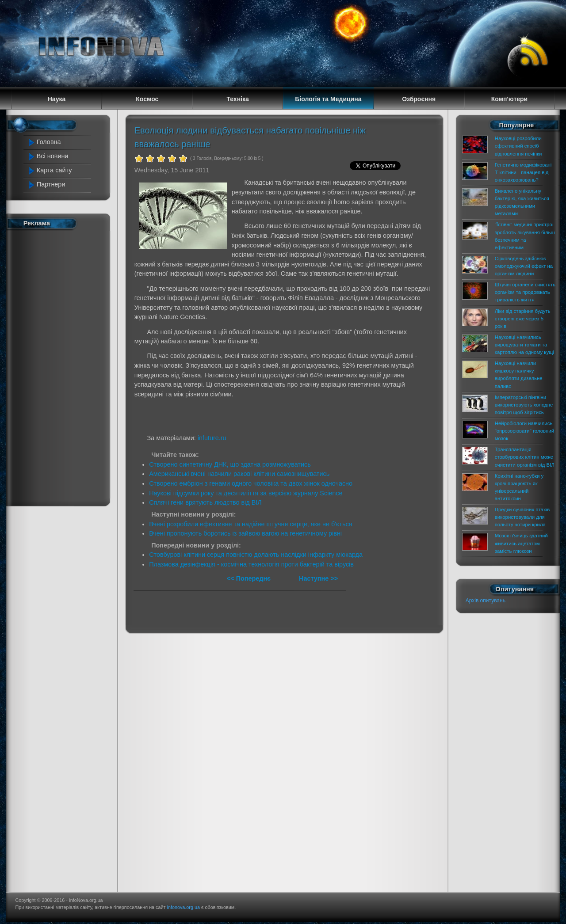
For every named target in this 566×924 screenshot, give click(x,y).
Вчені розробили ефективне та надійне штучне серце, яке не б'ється (250, 524)
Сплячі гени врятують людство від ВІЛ (205, 502)
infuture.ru (212, 438)
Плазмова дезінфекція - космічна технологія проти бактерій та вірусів (251, 564)
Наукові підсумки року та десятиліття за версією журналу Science (246, 493)
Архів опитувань (486, 601)
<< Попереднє (250, 578)
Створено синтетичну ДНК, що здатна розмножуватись (230, 464)
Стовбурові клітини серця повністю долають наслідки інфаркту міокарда (256, 555)
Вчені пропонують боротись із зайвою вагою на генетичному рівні (245, 533)
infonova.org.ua (184, 907)
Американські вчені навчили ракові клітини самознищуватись (239, 474)
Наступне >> (318, 578)
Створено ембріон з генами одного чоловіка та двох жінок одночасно (251, 483)
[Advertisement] (63, 366)
